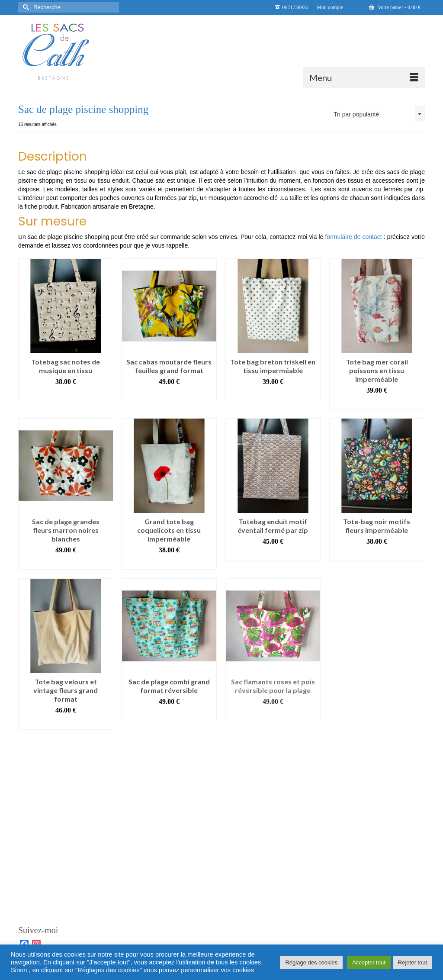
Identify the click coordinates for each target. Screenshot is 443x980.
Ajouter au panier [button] (66, 395)
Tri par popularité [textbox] (356, 114)
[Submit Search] (25, 7)
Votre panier (395, 7)
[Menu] (364, 77)
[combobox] (377, 114)
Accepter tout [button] (369, 962)
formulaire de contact (353, 237)
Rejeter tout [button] (413, 962)
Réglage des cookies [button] (311, 962)
